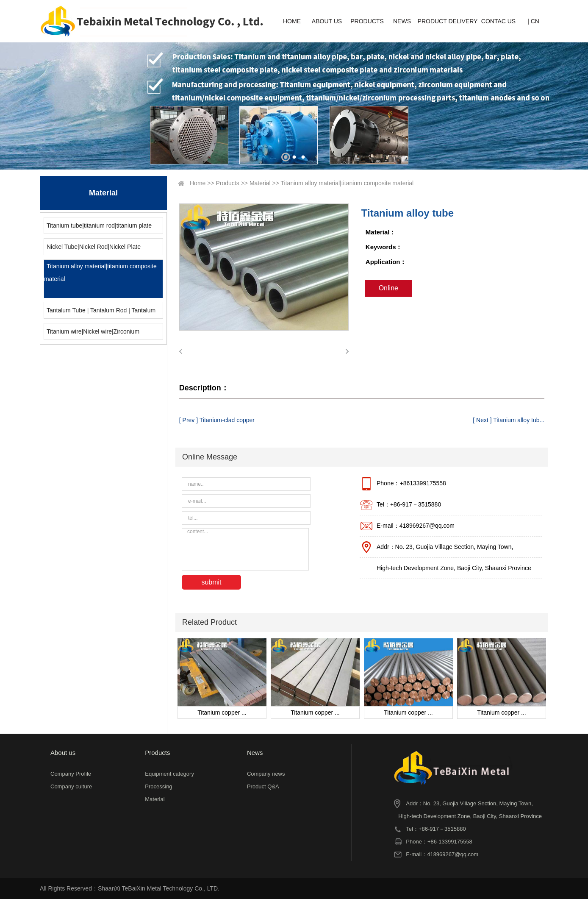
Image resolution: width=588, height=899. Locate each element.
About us (63, 753)
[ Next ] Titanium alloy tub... (509, 420)
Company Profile (71, 774)
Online (388, 288)
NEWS (402, 21)
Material (260, 183)
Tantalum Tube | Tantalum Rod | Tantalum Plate (100, 313)
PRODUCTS (367, 21)
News (255, 753)
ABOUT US (327, 21)
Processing (158, 786)
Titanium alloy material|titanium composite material (100, 273)
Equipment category (169, 774)
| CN (533, 21)
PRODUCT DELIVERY (448, 21)
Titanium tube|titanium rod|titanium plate (99, 225)
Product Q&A (263, 786)
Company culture (71, 786)
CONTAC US (498, 21)
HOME (292, 21)
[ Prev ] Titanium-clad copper (217, 420)
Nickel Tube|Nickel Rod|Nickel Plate (94, 247)
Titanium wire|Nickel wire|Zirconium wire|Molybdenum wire (92, 334)
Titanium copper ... (222, 713)
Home (198, 183)
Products (228, 183)
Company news (266, 774)
